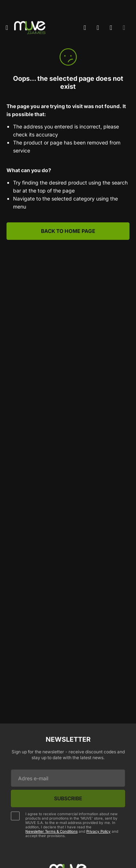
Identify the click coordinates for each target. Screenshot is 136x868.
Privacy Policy (98, 831)
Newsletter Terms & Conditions (51, 831)
